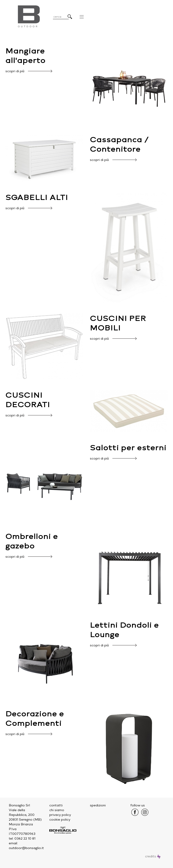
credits (153, 856)
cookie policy (60, 820)
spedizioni (98, 805)
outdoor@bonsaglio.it (26, 848)
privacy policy (60, 815)
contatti (56, 805)
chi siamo (57, 810)
